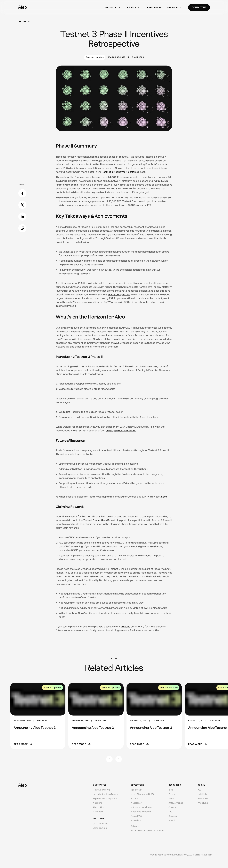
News (171, 799)
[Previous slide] (109, 759)
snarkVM (136, 816)
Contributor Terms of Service (147, 831)
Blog (171, 790)
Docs (134, 799)
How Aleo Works (101, 790)
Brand (172, 820)
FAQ (170, 812)
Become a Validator (142, 807)
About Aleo (99, 807)
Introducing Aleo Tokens (106, 794)
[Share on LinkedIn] (22, 142)
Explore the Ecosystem (105, 799)
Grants (172, 807)
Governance (176, 803)
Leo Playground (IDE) (142, 794)
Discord (126, 627)
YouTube (203, 803)
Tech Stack (136, 790)
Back (24, 21)
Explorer (136, 803)
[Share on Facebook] (22, 118)
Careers (173, 816)
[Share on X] (22, 130)
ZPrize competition (119, 295)
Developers (153, 7)
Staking (98, 803)
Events (172, 794)
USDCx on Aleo (100, 824)
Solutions (133, 7)
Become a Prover (141, 812)
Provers (98, 812)
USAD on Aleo (100, 828)
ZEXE (118, 343)
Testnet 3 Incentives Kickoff (118, 172)
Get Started (113, 7)
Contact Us (199, 7)
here (164, 497)
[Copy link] (22, 153)
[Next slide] (119, 759)
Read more (23, 744)
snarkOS (136, 820)
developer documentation (121, 431)
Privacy (135, 826)
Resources (174, 7)
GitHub (202, 794)
